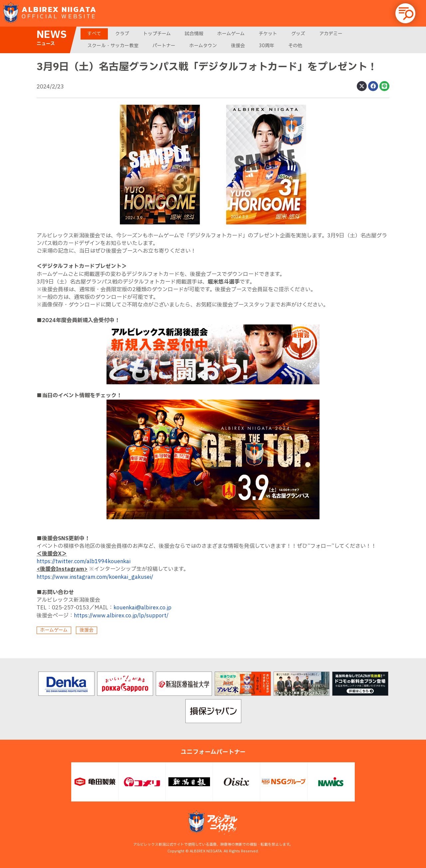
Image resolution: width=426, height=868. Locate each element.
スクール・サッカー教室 (113, 46)
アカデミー (331, 34)
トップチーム (157, 34)
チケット (268, 34)
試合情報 (194, 34)
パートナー (164, 46)
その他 (295, 46)
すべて (94, 34)
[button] (405, 13)
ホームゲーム (231, 34)
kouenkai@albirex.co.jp (142, 608)
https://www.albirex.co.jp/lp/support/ (121, 616)
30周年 (267, 46)
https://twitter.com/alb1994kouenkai (84, 561)
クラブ (122, 34)
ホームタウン (203, 46)
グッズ (298, 34)
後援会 (238, 46)
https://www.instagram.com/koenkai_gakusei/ (95, 577)
